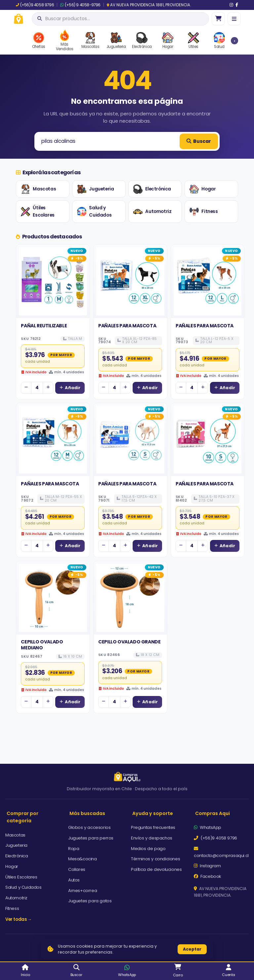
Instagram (207, 866)
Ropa (74, 849)
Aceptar (192, 949)
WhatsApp (208, 827)
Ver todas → (19, 919)
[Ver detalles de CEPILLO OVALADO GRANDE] (130, 598)
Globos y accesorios (89, 827)
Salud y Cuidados (94, 211)
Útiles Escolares (38, 211)
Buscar (199, 141)
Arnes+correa (83, 891)
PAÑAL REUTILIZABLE (44, 326)
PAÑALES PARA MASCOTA (127, 326)
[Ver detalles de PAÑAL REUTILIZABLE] (53, 281)
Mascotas (38, 189)
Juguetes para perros (91, 838)
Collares (77, 869)
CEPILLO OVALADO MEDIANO (42, 645)
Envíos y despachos (152, 838)
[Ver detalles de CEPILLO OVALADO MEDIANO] (53, 598)
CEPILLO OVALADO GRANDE (129, 642)
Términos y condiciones (155, 859)
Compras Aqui (212, 813)
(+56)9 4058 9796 (35, 5)
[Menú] (234, 19)
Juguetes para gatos (90, 901)
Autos (74, 880)
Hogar (203, 189)
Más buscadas (87, 813)
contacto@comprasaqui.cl (221, 853)
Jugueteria (95, 189)
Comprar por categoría (22, 817)
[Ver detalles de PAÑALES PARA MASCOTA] (130, 281)
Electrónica (152, 189)
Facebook (208, 876)
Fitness (204, 212)
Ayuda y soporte (153, 813)
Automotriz (152, 212)
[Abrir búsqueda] (120, 19)
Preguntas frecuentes (153, 827)
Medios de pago (148, 849)
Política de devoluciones (156, 869)
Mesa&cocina (83, 859)
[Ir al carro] (218, 19)
